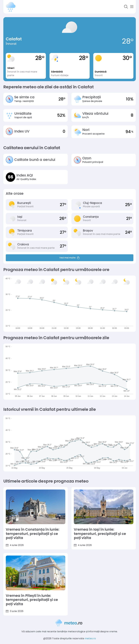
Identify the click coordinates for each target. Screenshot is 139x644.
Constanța (91, 217)
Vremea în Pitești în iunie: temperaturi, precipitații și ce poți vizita (32, 600)
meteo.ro (90, 638)
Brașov (88, 231)
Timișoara (25, 231)
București (24, 203)
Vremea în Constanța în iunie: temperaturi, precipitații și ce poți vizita (33, 534)
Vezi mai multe (70, 258)
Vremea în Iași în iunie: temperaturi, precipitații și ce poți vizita (100, 534)
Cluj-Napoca (92, 203)
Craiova (23, 244)
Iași (20, 217)
